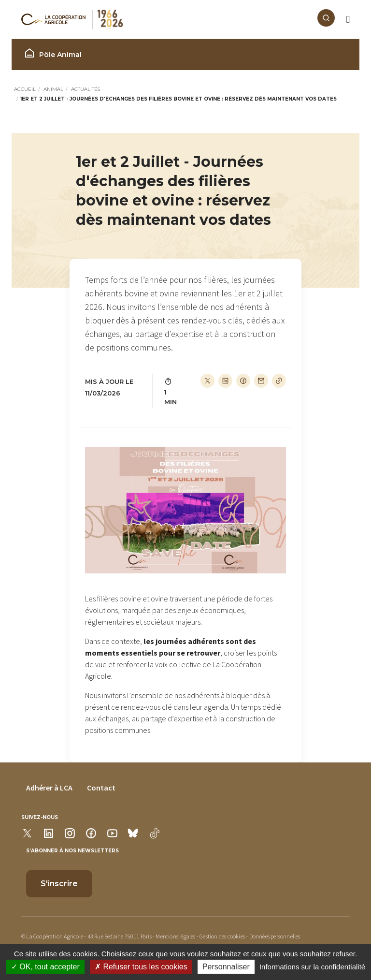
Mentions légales (175, 936)
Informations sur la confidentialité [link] (312, 967)
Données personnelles (275, 936)
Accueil (25, 89)
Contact (101, 788)
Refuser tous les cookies (141, 967)
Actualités (86, 89)
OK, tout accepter (45, 967)
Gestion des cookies (222, 936)
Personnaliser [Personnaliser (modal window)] (226, 967)
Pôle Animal (53, 53)
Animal (53, 89)
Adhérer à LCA (49, 788)
